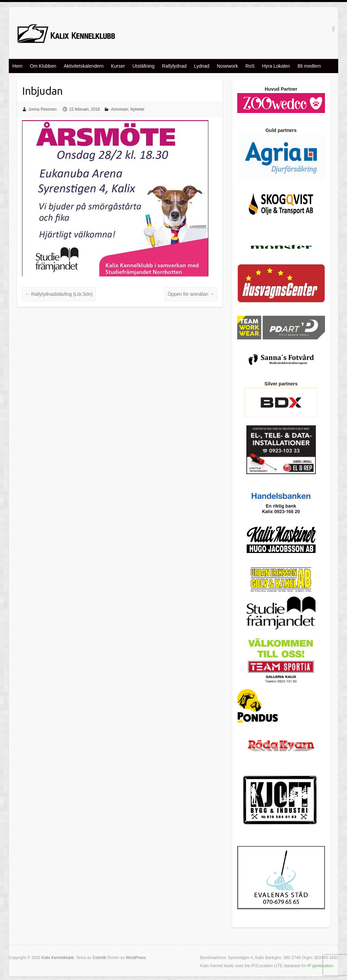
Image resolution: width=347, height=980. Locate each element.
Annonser (119, 109)
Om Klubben (43, 66)
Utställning (144, 66)
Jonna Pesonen (43, 109)
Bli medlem (309, 66)
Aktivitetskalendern (84, 66)
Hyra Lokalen (276, 66)
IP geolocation (320, 966)
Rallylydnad (174, 66)
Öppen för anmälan (191, 294)
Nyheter (138, 109)
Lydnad (201, 66)
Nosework (227, 66)
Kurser (118, 66)
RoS (250, 66)
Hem (18, 66)
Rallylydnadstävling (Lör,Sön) (59, 294)
